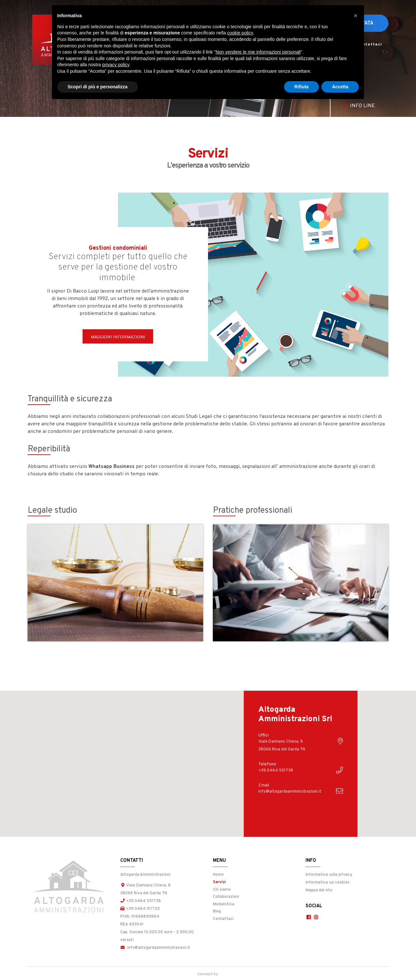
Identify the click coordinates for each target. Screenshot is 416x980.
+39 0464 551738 (141, 901)
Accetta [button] (340, 87)
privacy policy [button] (116, 65)
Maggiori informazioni (118, 337)
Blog (217, 911)
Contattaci (370, 44)
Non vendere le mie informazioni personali (258, 52)
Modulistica (224, 904)
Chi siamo (222, 890)
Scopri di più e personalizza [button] (97, 87)
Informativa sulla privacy (329, 875)
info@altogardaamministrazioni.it (155, 948)
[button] (356, 16)
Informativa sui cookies (327, 883)
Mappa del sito (319, 890)
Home (218, 875)
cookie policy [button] (240, 33)
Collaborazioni (226, 897)
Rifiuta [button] (302, 87)
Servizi (236, 882)
